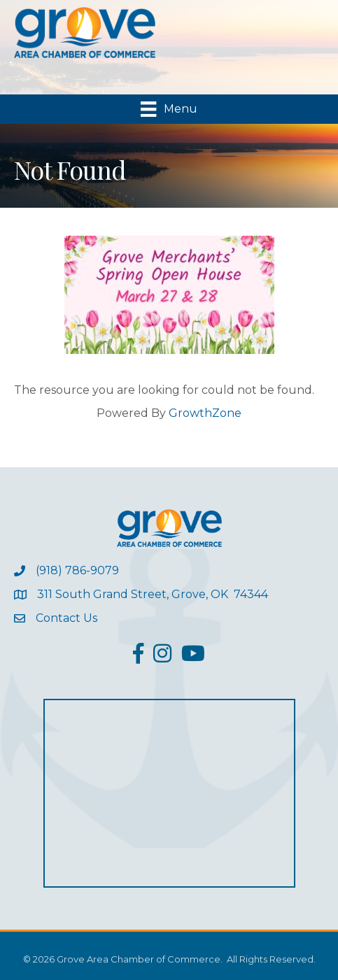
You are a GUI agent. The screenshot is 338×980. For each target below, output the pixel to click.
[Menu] (169, 109)
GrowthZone (205, 413)
